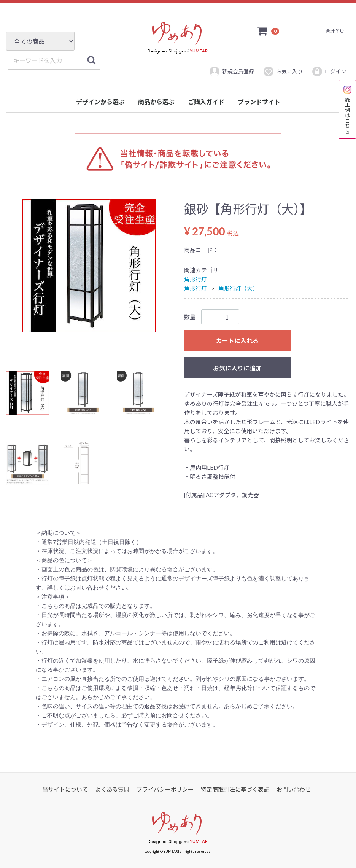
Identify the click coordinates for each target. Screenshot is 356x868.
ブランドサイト (259, 102)
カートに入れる (237, 341)
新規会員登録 (231, 72)
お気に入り (283, 72)
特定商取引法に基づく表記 (235, 789)
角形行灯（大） (238, 288)
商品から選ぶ (156, 102)
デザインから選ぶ (100, 102)
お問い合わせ (294, 789)
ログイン (329, 72)
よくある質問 (112, 789)
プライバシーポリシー (165, 789)
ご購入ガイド (206, 102)
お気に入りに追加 (237, 368)
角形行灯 (195, 279)
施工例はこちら (347, 109)
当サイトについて (65, 789)
